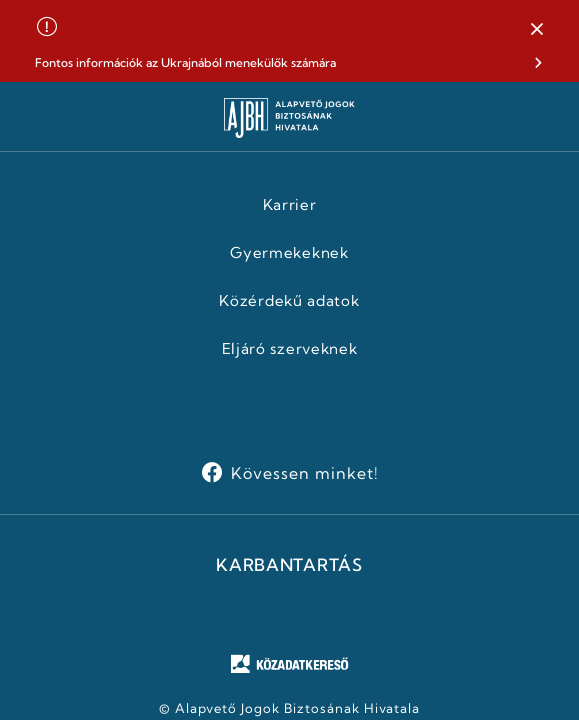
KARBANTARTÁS (289, 565)
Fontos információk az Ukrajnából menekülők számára (185, 62)
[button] (537, 30)
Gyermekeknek (289, 253)
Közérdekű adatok (289, 301)
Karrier (290, 205)
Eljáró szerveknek (290, 349)
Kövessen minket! (304, 473)
